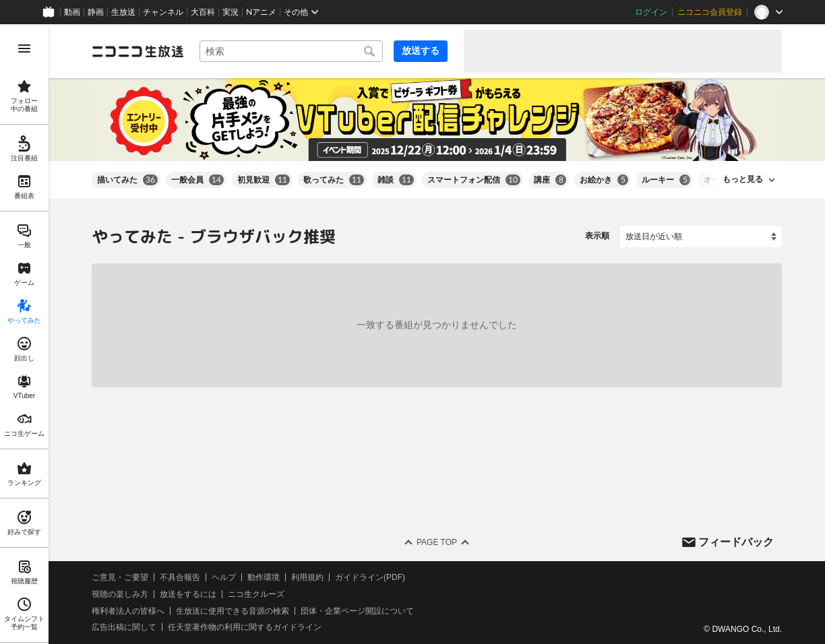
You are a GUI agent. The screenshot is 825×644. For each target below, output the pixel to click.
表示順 (597, 236)
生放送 (123, 12)
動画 (72, 12)
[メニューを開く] (24, 49)
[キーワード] (291, 51)
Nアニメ (261, 12)
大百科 (203, 12)
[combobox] (291, 51)
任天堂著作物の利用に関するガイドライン (245, 627)
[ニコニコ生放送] (137, 51)
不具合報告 (180, 577)
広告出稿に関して (124, 627)
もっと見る (743, 179)
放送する (421, 51)
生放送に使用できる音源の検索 (233, 610)
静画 (96, 12)
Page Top (437, 542)
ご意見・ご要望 (120, 577)
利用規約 (307, 577)
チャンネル (163, 12)
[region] (24, 334)
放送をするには (188, 594)
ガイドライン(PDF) (370, 577)
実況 (231, 12)
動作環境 (264, 577)
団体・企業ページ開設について (357, 610)
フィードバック (736, 541)
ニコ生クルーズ (256, 594)
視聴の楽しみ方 (120, 594)
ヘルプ (224, 577)
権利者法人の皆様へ (128, 610)
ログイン (651, 12)
